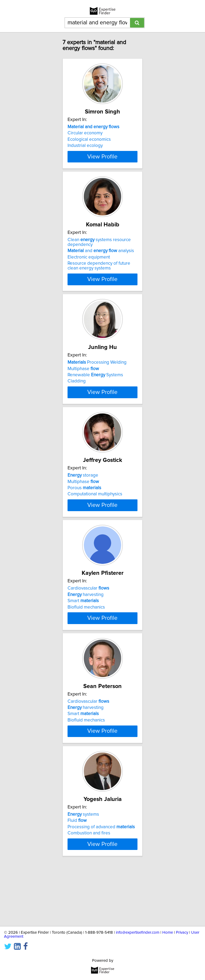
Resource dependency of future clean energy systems (99, 275)
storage (83, 495)
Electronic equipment (89, 267)
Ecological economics (89, 139)
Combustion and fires (89, 881)
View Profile (102, 166)
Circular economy (85, 133)
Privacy (182, 932)
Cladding (77, 391)
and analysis (101, 260)
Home (168, 932)
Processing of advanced (101, 875)
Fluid (77, 868)
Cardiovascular (88, 617)
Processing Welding (97, 372)
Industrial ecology (85, 146)
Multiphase (83, 378)
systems (83, 862)
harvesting (86, 623)
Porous (84, 507)
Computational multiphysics (95, 513)
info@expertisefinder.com (138, 932)
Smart (83, 630)
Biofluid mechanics (86, 636)
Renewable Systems (95, 385)
